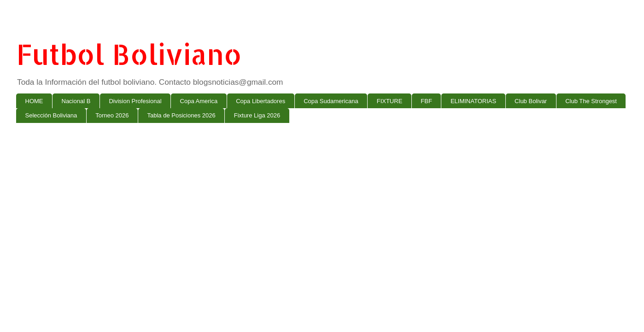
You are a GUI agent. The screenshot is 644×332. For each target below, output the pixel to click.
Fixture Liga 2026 (257, 115)
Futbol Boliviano (129, 54)
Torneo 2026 (112, 115)
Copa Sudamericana (331, 101)
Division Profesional (135, 101)
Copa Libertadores (261, 101)
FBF (426, 101)
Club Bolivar (531, 101)
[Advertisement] (293, 201)
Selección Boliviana (51, 115)
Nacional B (76, 101)
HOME (34, 101)
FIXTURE (390, 101)
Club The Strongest (591, 101)
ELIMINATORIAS (473, 101)
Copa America (199, 101)
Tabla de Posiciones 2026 (181, 115)
